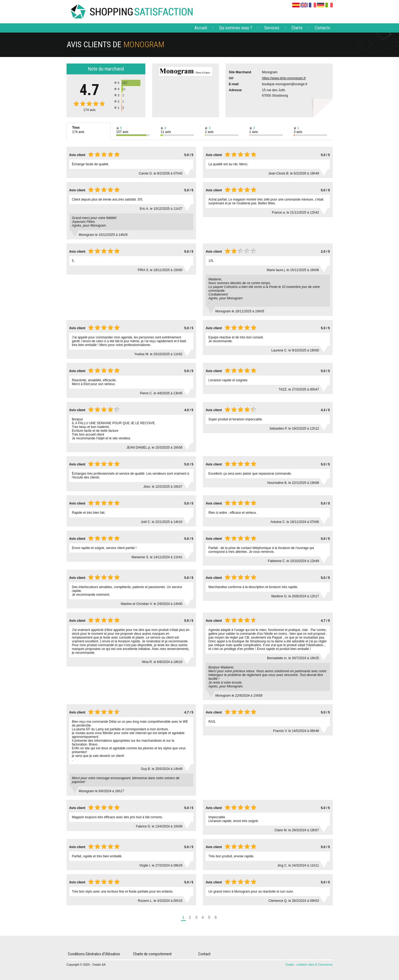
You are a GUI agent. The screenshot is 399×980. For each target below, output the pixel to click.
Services (272, 28)
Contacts (322, 28)
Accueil (201, 28)
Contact (204, 954)
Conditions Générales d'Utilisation (94, 954)
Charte (297, 28)
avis (89, 110)
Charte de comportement (152, 954)
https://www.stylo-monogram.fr (284, 78)
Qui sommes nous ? (236, 28)
